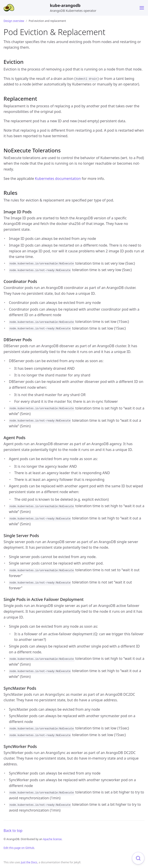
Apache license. (53, 839)
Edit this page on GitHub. (19, 848)
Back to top (13, 831)
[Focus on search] (138, 858)
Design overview (14, 21)
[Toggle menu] (142, 8)
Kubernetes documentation (58, 179)
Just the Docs (29, 862)
